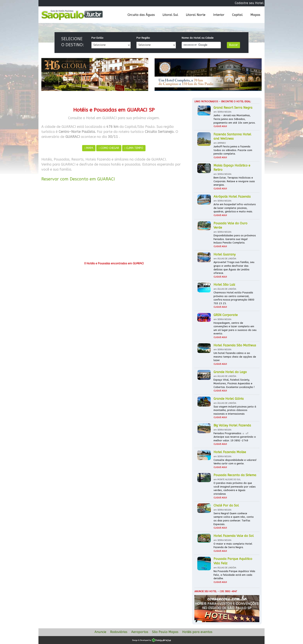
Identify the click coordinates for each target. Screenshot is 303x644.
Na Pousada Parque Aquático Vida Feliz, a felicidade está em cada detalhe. (234, 575)
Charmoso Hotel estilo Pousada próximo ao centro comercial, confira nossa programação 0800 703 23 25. (234, 298)
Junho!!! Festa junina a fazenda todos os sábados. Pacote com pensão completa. (233, 150)
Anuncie (100, 632)
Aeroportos (140, 632)
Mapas (255, 15)
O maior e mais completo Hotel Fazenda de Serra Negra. (233, 546)
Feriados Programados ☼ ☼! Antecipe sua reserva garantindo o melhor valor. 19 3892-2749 (235, 437)
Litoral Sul (170, 15)
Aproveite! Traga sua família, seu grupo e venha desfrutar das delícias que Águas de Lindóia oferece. (234, 268)
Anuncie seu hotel (206, 591)
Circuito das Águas (141, 15)
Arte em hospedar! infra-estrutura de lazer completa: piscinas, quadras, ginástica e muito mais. (235, 208)
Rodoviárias (119, 632)
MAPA (89, 148)
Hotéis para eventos (197, 632)
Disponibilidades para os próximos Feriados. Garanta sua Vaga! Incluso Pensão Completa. (235, 239)
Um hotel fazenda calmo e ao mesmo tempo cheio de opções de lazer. (235, 357)
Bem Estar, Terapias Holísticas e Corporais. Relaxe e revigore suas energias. (234, 181)
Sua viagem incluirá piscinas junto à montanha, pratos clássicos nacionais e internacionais (235, 410)
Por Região (143, 38)
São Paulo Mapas (165, 632)
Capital (237, 15)
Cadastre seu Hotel (249, 3)
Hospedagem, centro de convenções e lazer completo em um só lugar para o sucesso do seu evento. (235, 328)
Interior (219, 15)
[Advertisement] (114, 223)
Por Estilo (97, 38)
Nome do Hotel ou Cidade (198, 38)
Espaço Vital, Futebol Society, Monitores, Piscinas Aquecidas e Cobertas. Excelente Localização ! (234, 383)
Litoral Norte (196, 15)
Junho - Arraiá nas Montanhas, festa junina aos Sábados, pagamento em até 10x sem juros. (234, 119)
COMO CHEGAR (109, 148)
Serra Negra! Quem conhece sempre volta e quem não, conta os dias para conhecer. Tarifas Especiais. (234, 519)
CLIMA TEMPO (134, 148)
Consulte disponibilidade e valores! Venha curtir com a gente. (235, 462)
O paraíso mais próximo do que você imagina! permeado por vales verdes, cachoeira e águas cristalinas (235, 488)
